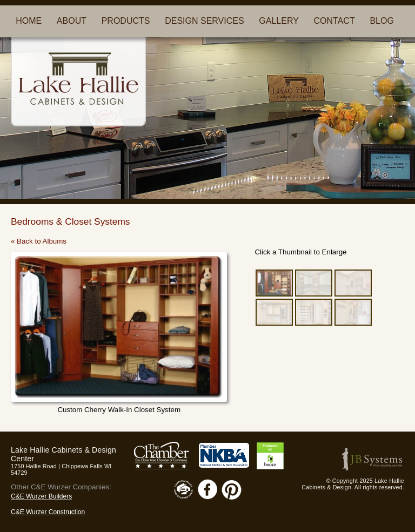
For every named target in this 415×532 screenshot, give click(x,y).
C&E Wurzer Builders (41, 496)
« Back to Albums (39, 241)
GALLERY (279, 21)
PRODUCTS (126, 21)
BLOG (381, 21)
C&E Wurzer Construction (48, 512)
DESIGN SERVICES (204, 21)
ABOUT (72, 21)
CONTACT (334, 21)
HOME (29, 21)
